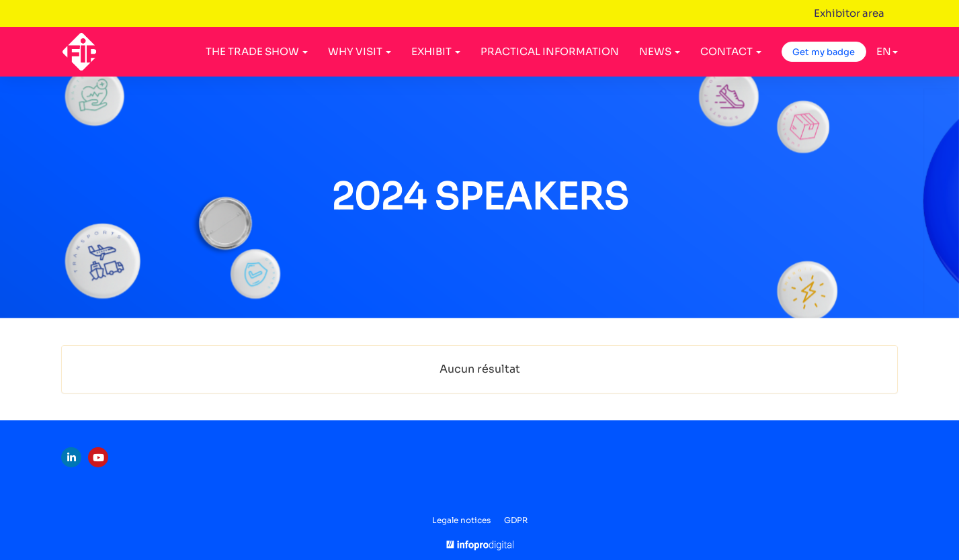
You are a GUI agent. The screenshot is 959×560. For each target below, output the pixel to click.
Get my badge (824, 52)
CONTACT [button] (731, 51)
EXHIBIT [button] (436, 51)
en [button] (887, 51)
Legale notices (461, 520)
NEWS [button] (660, 51)
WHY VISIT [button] (360, 51)
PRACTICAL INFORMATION (550, 51)
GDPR (516, 520)
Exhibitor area (849, 13)
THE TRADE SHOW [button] (257, 51)
